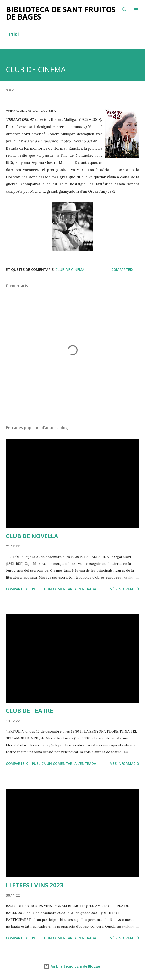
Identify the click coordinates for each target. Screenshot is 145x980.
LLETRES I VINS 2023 (35, 885)
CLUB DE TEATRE (29, 710)
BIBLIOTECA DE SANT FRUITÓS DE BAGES (61, 13)
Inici (14, 34)
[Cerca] (124, 9)
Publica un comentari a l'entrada (64, 589)
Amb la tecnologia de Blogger (72, 966)
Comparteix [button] (122, 270)
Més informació (124, 589)
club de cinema (70, 270)
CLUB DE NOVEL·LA (32, 536)
